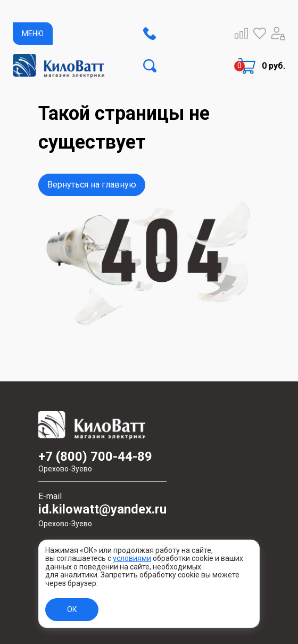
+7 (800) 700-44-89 (102, 461)
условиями (132, 558)
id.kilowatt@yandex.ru (102, 515)
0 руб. (274, 66)
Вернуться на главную (92, 185)
